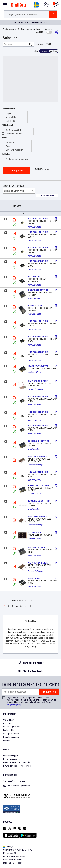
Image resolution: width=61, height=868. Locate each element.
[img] (18, 6)
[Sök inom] (16, 44)
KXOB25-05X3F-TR (38, 261)
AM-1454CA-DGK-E (38, 563)
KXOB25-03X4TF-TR (39, 501)
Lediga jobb (8, 730)
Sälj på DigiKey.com (12, 727)
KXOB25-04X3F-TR (38, 352)
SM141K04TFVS (37, 547)
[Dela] (57, 32)
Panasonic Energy (35, 389)
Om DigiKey (8, 720)
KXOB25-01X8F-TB (38, 412)
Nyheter (7, 740)
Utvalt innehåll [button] (15, 191)
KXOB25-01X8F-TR (38, 472)
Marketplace (9, 723)
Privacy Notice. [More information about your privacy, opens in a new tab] (41, 856)
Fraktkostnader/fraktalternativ (17, 762)
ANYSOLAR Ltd (34, 227)
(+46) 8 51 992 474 (14, 782)
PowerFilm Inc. (35, 539)
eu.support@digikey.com (17, 786)
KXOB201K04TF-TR (38, 290)
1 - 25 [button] (12, 186)
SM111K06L (34, 277)
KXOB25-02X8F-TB (38, 426)
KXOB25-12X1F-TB (38, 219)
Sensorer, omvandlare (30, 29)
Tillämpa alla (16, 171)
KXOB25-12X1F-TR (38, 248)
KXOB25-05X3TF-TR (39, 485)
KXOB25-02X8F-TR (38, 397)
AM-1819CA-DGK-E (38, 516)
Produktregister (9, 29)
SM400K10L (34, 578)
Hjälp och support (11, 756)
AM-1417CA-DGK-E (38, 456)
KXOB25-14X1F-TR (38, 232)
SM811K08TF (35, 306)
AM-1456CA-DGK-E (38, 381)
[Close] (57, 835)
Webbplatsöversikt (11, 734)
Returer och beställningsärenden (17, 766)
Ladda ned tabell (47, 195)
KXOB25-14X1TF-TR (39, 441)
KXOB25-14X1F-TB (38, 321)
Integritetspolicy (14, 705)
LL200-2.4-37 (35, 533)
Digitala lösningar (11, 737)
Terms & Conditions (20, 856)
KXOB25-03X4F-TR (38, 366)
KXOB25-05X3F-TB (38, 337)
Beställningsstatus (11, 759)
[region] (30, 849)
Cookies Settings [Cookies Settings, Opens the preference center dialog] (29, 863)
